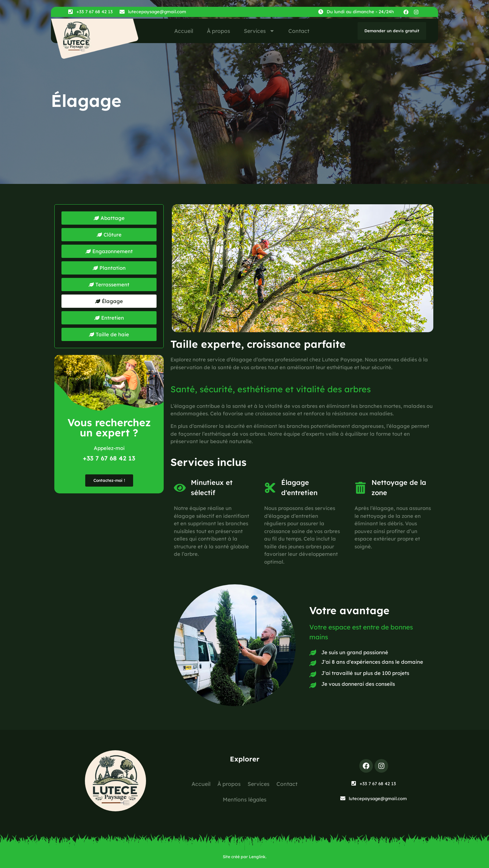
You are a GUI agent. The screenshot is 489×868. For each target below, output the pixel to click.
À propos (219, 31)
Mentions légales (245, 799)
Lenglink (257, 857)
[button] (109, 301)
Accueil (184, 31)
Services (259, 31)
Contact (299, 31)
